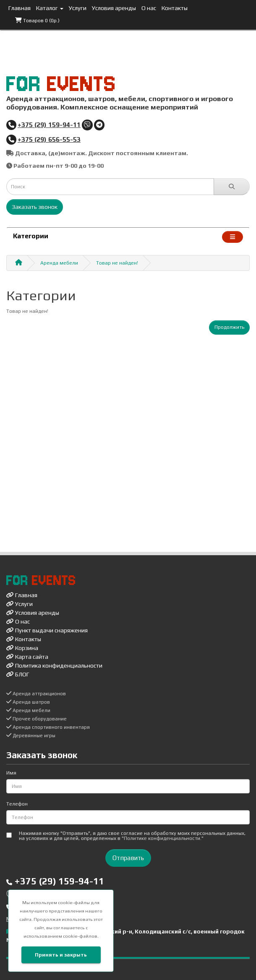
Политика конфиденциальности (54, 665)
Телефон (17, 804)
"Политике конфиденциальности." (163, 838)
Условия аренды (114, 8)
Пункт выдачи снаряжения (47, 630)
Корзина (22, 648)
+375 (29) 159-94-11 (49, 125)
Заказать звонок (35, 207)
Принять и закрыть (61, 955)
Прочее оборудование (37, 719)
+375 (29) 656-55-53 (49, 139)
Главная (20, 8)
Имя (11, 773)
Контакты (175, 8)
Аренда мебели (59, 263)
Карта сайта (27, 657)
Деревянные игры (31, 736)
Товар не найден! (117, 263)
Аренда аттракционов (36, 694)
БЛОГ (18, 674)
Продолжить (229, 327)
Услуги (78, 8)
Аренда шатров (28, 702)
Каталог (50, 8)
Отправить (128, 858)
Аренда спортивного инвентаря (48, 727)
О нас (149, 8)
